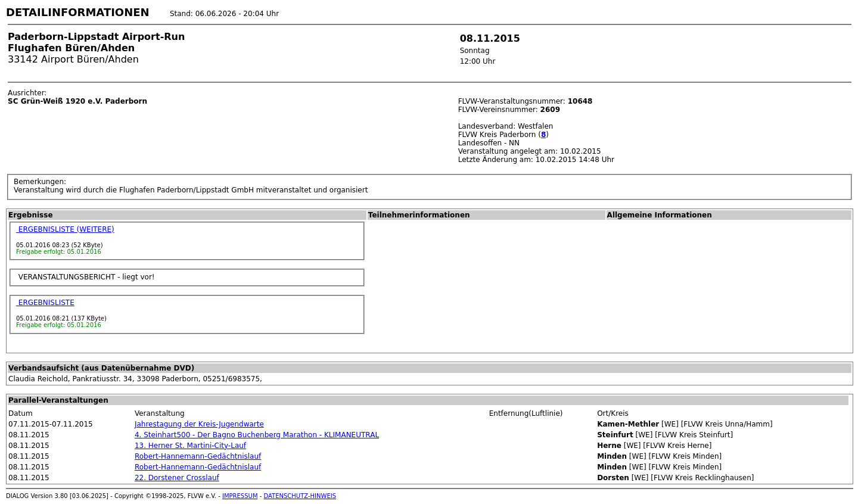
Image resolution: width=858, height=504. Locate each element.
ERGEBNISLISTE (45, 303)
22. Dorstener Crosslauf (177, 478)
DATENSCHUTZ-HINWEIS (300, 496)
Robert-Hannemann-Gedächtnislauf (198, 456)
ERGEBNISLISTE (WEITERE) (65, 229)
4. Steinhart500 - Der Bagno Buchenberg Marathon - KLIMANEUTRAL (257, 435)
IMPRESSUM (240, 496)
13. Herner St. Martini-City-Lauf (190, 446)
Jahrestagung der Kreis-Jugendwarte (199, 424)
